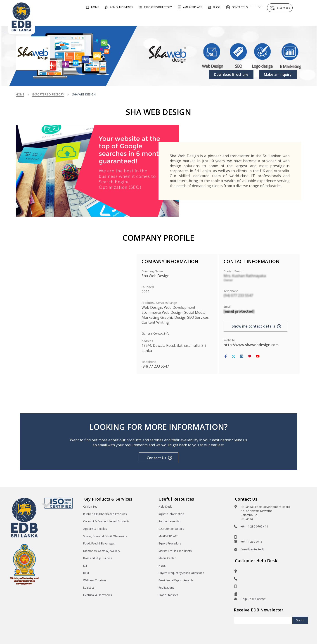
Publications (166, 588)
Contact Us (156, 458)
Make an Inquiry (278, 74)
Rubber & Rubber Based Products (105, 514)
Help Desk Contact (253, 599)
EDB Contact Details (171, 529)
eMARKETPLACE (168, 536)
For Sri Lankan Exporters (226, 19)
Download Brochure (231, 74)
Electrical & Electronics (97, 595)
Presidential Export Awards (176, 580)
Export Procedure (170, 543)
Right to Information (171, 514)
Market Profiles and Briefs (175, 551)
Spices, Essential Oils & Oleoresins (105, 536)
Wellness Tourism (95, 580)
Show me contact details (253, 326)
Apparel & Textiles (95, 529)
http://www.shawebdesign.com (251, 345)
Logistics (89, 588)
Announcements (169, 521)
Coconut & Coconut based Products (106, 521)
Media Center (167, 558)
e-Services (284, 7)
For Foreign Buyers (176, 19)
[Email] (263, 620)
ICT (85, 566)
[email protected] (239, 311)
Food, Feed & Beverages (99, 543)
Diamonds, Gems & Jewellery (102, 551)
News (162, 566)
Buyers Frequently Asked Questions (181, 573)
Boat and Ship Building (98, 558)
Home (20, 94)
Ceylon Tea (90, 507)
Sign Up (300, 620)
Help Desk (165, 507)
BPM (86, 573)
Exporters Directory (48, 94)
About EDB (268, 19)
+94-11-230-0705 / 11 (254, 526)
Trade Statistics (168, 595)
